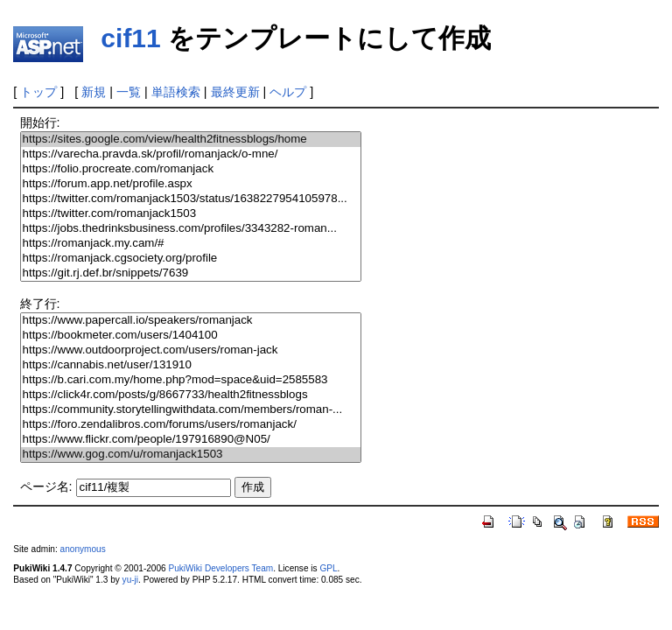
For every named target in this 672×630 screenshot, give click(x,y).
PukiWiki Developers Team (220, 568)
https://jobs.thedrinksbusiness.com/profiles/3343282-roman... (191, 229)
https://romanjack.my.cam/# (191, 244)
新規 (94, 92)
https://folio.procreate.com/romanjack (191, 169)
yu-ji (130, 580)
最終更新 (235, 92)
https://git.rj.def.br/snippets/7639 (191, 273)
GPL (328, 568)
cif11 (130, 38)
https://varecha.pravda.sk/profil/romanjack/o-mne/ (191, 154)
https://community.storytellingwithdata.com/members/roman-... (191, 410)
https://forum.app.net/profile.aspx (191, 184)
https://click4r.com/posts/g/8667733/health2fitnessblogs (191, 395)
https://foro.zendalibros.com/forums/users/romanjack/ (191, 425)
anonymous (83, 549)
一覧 (129, 92)
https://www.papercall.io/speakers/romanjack (191, 321)
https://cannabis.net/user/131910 (191, 365)
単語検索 (176, 92)
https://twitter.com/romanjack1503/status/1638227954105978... (191, 199)
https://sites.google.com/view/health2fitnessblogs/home (191, 140)
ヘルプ (288, 92)
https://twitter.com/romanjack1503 (191, 214)
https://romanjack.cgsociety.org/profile (191, 259)
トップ (38, 92)
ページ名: (46, 486)
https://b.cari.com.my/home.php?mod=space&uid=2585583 (191, 380)
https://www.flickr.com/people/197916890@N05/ (191, 440)
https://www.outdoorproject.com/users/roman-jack (191, 350)
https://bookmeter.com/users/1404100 (191, 336)
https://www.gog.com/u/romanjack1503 (191, 455)
